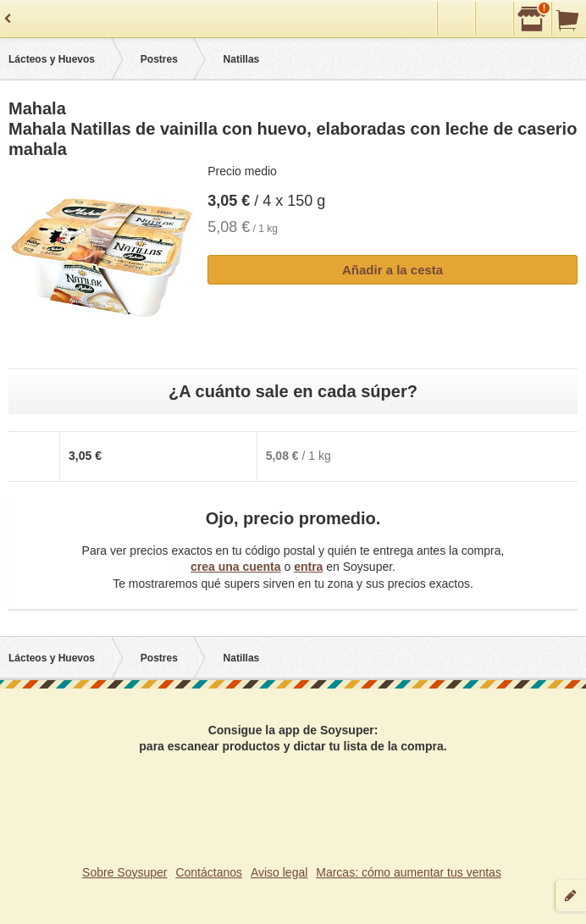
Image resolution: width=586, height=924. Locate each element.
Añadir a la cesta (393, 270)
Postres (159, 59)
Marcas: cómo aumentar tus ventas (409, 872)
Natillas (242, 59)
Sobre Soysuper (124, 872)
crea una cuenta (236, 567)
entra (308, 567)
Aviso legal (279, 872)
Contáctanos (209, 872)
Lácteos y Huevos (52, 59)
